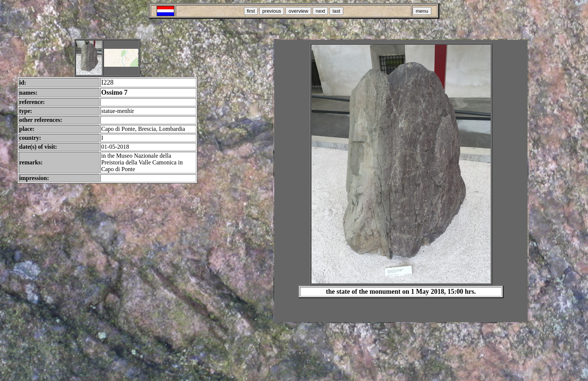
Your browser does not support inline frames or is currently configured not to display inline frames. (401, 181)
